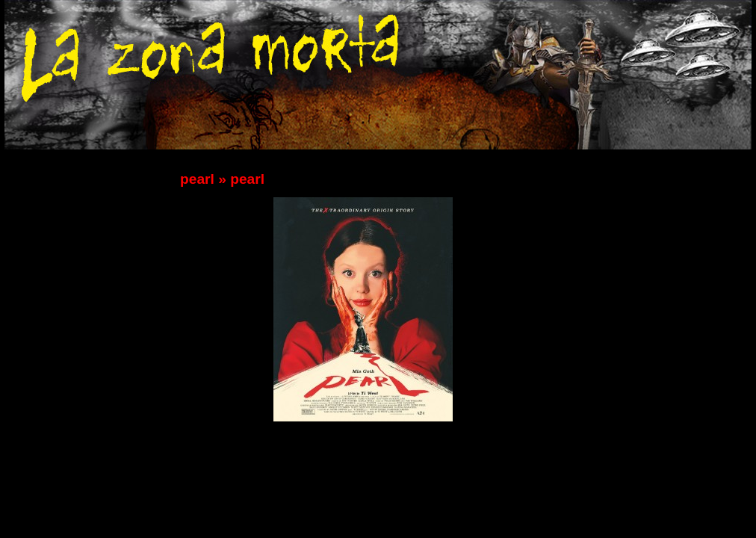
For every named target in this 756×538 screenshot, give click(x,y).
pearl (197, 179)
